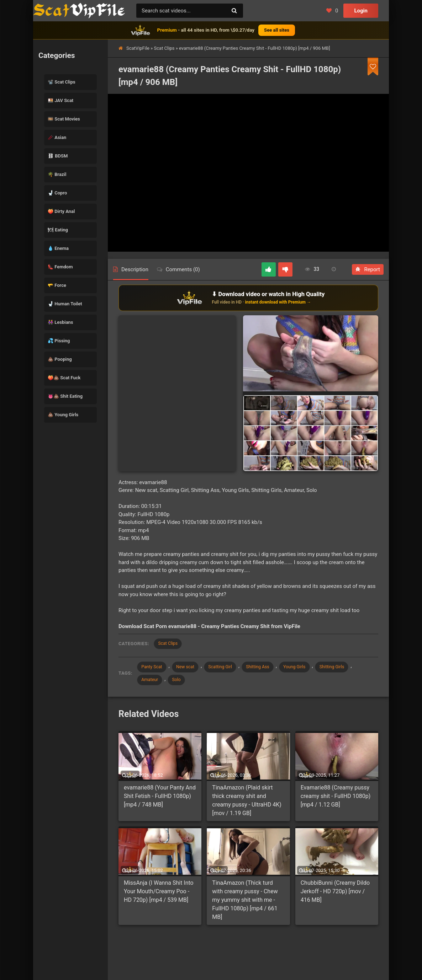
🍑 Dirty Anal (61, 211)
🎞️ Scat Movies (64, 119)
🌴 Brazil (57, 174)
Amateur (151, 682)
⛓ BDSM (58, 156)
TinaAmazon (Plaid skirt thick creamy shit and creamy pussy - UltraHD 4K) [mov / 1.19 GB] (247, 803)
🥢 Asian (57, 137)
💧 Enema (58, 248)
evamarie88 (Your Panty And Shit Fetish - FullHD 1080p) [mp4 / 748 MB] (160, 799)
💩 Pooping (60, 359)
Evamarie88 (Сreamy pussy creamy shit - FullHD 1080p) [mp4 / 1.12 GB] (336, 799)
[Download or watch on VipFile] (248, 298)
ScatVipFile (138, 48)
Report (368, 269)
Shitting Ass (269, 668)
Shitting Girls (350, 668)
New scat (190, 668)
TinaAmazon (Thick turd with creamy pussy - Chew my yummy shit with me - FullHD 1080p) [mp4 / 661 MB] (245, 903)
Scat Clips (164, 48)
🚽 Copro (57, 193)
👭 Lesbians (60, 322)
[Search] (234, 11)
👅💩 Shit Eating (65, 396)
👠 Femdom (60, 267)
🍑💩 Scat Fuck (64, 378)
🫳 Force (57, 285)
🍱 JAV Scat (60, 100)
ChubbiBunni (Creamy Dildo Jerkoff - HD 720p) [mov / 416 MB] (335, 894)
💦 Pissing (59, 341)
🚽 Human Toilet (65, 304)
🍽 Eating (58, 230)
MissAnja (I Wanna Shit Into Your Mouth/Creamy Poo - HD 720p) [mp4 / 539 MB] (159, 894)
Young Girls (309, 668)
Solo (181, 682)
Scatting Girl (228, 668)
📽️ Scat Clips (62, 82)
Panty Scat (153, 668)
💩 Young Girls (63, 415)
